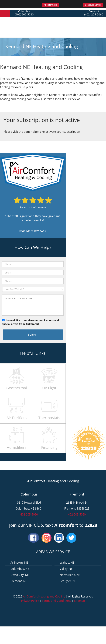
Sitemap (80, 601)
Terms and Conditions (57, 601)
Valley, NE (66, 569)
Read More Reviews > (33, 231)
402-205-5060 (77, 514)
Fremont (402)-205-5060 (94, 13)
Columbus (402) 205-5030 (24, 13)
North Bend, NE (70, 575)
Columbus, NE (20, 569)
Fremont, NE (19, 581)
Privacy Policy (30, 601)
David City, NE (20, 575)
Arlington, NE (19, 563)
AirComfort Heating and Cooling (44, 596)
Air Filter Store (51, 5)
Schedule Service (93, 5)
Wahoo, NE (67, 563)
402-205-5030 (29, 514)
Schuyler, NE (68, 581)
